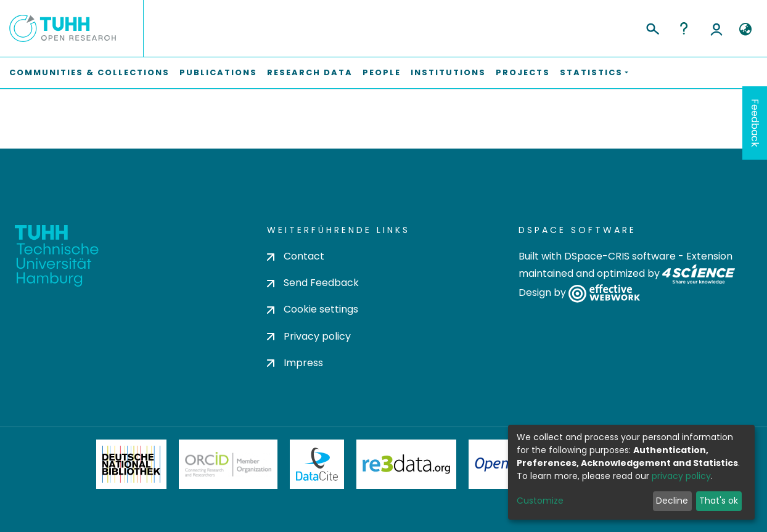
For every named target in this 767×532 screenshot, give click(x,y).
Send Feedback (313, 283)
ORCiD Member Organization (228, 464)
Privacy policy (309, 336)
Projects (523, 72)
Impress (295, 363)
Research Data (310, 72)
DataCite (317, 464)
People (382, 72)
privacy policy (681, 476)
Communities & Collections (89, 72)
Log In (716, 28)
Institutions (448, 72)
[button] (745, 30)
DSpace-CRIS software (620, 256)
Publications (218, 72)
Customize (540, 501)
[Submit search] (652, 27)
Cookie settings (313, 309)
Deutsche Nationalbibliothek (131, 464)
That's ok (719, 501)
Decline (672, 501)
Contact (296, 256)
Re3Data (406, 464)
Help (684, 28)
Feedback (755, 123)
